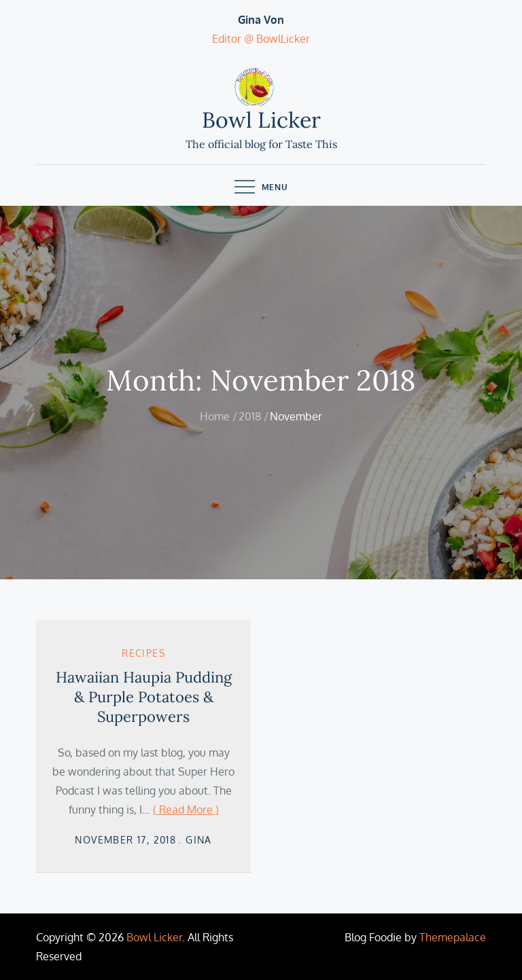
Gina (199, 840)
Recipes (143, 653)
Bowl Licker (261, 120)
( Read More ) (186, 810)
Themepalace (453, 937)
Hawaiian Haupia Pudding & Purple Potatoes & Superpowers (144, 696)
